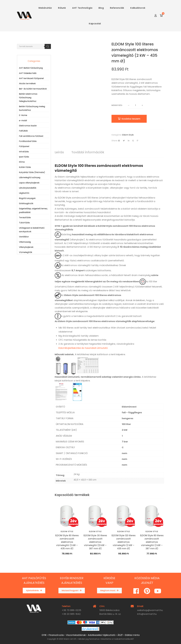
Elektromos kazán (28, 126)
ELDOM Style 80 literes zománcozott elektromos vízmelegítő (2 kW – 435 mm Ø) (67, 542)
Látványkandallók (28, 188)
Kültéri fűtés (25, 167)
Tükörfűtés (24, 223)
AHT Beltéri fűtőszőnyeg (31, 68)
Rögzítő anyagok (27, 198)
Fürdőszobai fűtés (28, 141)
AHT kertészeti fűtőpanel (31, 78)
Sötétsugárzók (26, 203)
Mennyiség (117, 105)
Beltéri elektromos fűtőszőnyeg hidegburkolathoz (28, 98)
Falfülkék (23, 131)
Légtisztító (24, 193)
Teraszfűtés (25, 217)
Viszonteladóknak (76, 635)
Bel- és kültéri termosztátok (33, 89)
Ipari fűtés (24, 157)
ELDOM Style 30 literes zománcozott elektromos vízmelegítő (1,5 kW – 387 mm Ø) (95, 542)
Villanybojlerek (26, 247)
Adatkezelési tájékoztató (102, 635)
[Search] (48, 46)
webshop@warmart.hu (150, 610)
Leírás (59, 152)
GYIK (44, 635)
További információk (88, 152)
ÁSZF (120, 635)
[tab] (59, 152)
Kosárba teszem (131, 119)
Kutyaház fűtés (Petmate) (32, 172)
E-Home (23, 115)
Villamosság (25, 242)
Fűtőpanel (24, 146)
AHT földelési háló (28, 73)
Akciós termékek (27, 83)
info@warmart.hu (147, 614)
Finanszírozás (56, 635)
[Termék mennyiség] (135, 105)
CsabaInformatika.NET (124, 639)
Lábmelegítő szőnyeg (30, 177)
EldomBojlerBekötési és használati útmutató (83, 348)
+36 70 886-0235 (71, 610)
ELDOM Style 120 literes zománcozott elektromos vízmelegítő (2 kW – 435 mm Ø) (124, 542)
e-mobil (23, 121)
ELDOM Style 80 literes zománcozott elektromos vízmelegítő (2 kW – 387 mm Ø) (152, 542)
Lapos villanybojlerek (29, 183)
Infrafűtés (24, 152)
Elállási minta (132, 635)
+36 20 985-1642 (71, 614)
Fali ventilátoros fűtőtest (31, 136)
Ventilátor (24, 237)
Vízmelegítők (26, 252)
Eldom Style (128, 135)
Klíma (22, 162)
